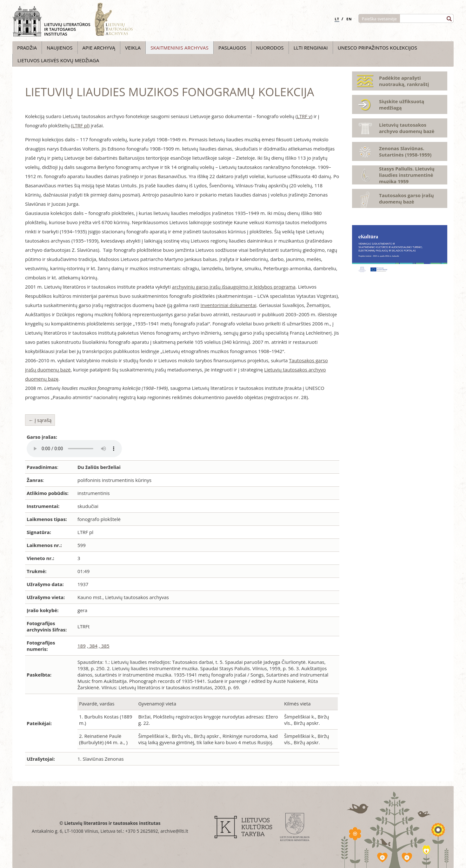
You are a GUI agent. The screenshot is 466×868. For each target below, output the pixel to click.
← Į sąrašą (40, 420)
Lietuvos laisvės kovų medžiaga (58, 60)
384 (93, 646)
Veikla (133, 48)
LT (337, 19)
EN (349, 19)
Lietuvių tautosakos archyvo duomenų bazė (407, 128)
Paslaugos (232, 48)
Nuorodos (270, 48)
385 (105, 646)
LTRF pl (80, 125)
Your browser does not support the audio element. (74, 449)
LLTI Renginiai (311, 48)
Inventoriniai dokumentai (229, 305)
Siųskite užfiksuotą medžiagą (402, 104)
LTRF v (304, 116)
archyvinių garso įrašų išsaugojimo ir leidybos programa (234, 287)
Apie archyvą (99, 48)
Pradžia (27, 48)
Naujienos (60, 48)
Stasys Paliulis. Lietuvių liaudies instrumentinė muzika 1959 (407, 175)
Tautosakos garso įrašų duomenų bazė (406, 198)
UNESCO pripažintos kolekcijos (377, 48)
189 (82, 646)
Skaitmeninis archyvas (180, 48)
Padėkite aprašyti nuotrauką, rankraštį (404, 81)
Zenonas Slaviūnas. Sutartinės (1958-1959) (405, 151)
